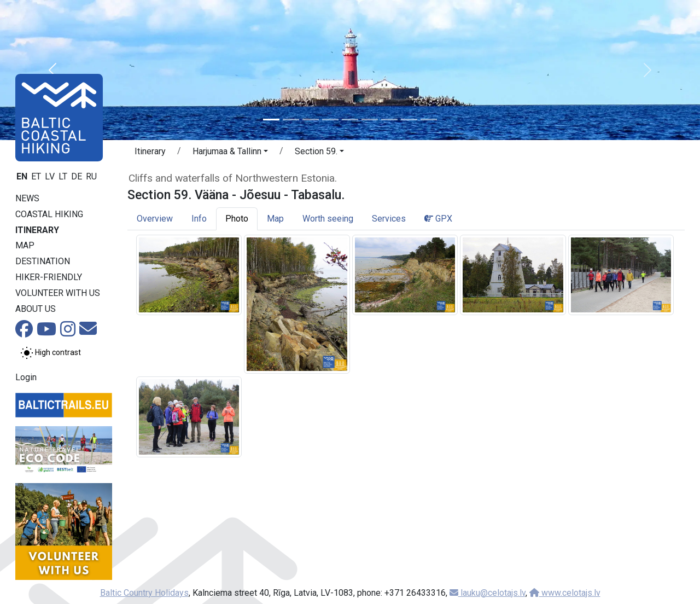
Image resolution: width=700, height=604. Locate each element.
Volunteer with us (58, 293)
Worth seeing (328, 219)
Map (25, 245)
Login (26, 377)
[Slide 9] (429, 120)
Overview (155, 219)
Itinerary (37, 230)
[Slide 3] (311, 120)
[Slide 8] (409, 120)
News (27, 198)
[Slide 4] (330, 120)
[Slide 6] (370, 120)
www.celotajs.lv (565, 593)
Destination (43, 261)
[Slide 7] (389, 120)
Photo (237, 219)
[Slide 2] (291, 120)
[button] (52, 70)
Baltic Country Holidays (144, 593)
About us (36, 309)
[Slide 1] (271, 120)
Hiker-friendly (49, 277)
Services (389, 219)
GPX (438, 219)
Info (199, 219)
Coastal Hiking (49, 214)
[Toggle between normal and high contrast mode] (51, 353)
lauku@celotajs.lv (488, 593)
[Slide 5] (350, 120)
